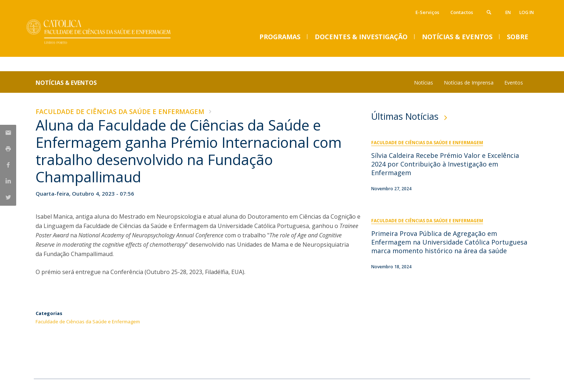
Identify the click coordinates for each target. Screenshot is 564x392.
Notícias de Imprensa (469, 83)
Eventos (514, 83)
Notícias (424, 83)
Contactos (462, 12)
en (508, 12)
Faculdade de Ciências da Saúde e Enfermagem (120, 111)
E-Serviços (427, 12)
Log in (527, 12)
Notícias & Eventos (66, 83)
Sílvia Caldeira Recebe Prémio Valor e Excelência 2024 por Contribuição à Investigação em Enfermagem (445, 164)
